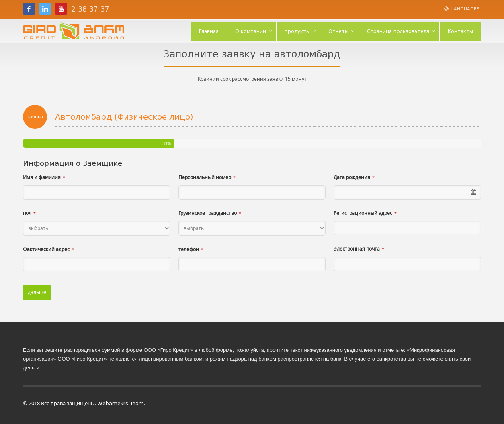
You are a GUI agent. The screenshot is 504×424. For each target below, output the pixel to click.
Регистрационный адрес (363, 213)
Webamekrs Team (121, 403)
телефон (189, 249)
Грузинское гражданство (208, 213)
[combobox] (407, 192)
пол (27, 213)
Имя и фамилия (42, 177)
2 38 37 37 (90, 9)
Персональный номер (205, 177)
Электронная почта (357, 249)
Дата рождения (352, 177)
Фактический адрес (46, 249)
